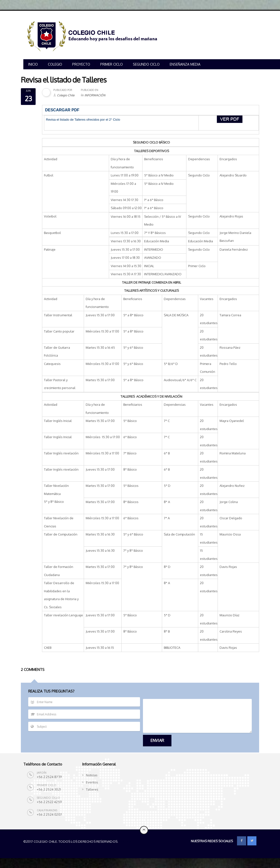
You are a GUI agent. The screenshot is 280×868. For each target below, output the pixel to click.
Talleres (92, 789)
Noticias (92, 775)
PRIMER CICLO (112, 64)
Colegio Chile (66, 95)
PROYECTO (81, 64)
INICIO (33, 64)
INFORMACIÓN (95, 95)
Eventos (92, 782)
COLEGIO (55, 64)
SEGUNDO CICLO (146, 64)
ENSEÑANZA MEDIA (185, 64)
